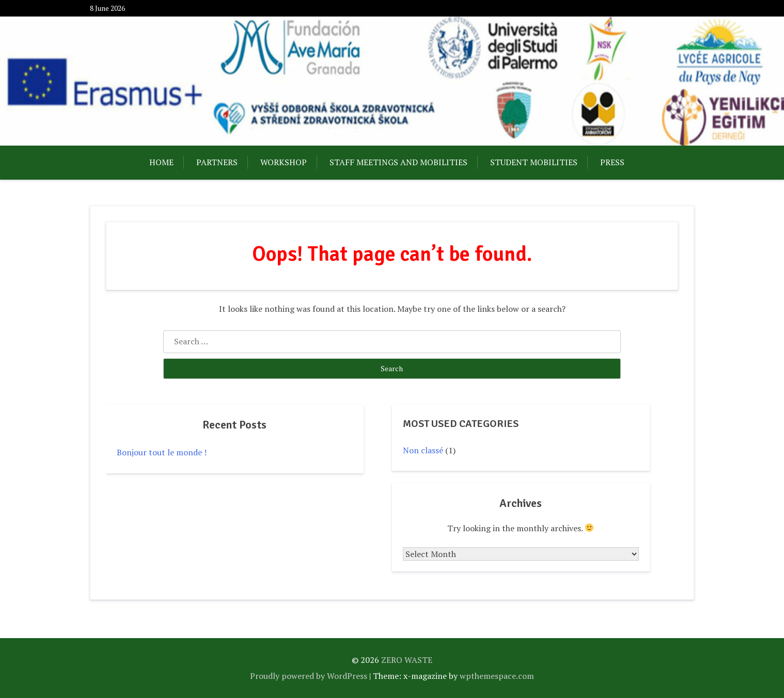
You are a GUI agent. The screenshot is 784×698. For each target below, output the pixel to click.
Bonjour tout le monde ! (162, 452)
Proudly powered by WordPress (309, 676)
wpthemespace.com (497, 676)
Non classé (423, 450)
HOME (161, 162)
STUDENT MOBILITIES (534, 162)
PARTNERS (217, 162)
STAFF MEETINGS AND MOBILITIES (398, 162)
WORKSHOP (284, 162)
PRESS (612, 162)
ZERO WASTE (407, 660)
